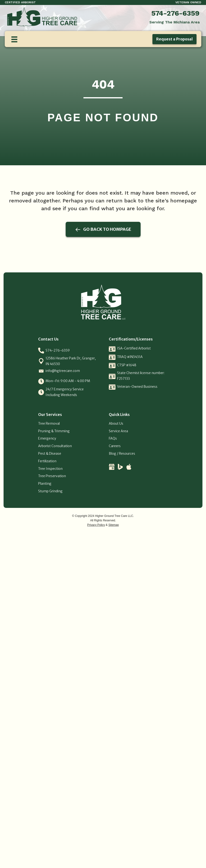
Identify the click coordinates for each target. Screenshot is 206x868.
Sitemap (114, 525)
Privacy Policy (96, 525)
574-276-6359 (175, 13)
